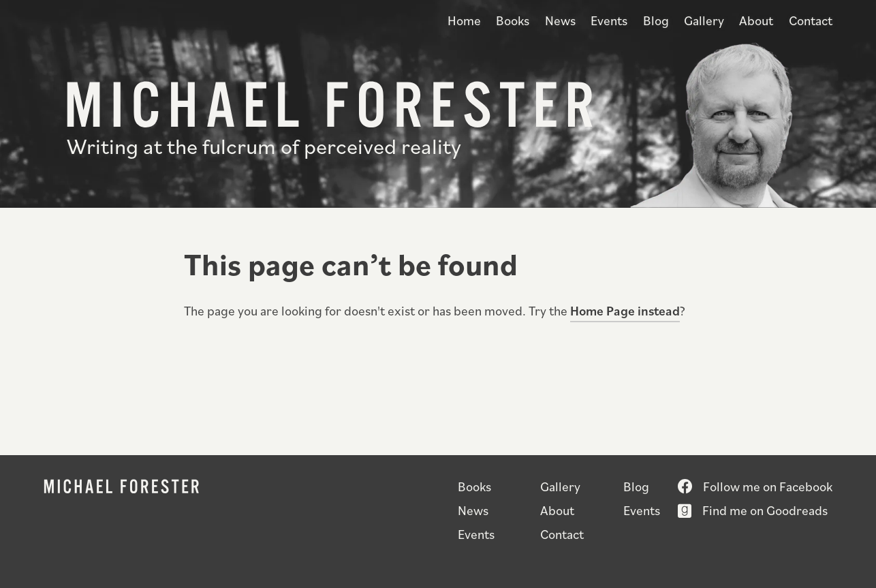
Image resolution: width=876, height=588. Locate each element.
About (756, 20)
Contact (811, 20)
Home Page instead (625, 310)
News (560, 20)
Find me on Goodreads (765, 510)
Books (513, 20)
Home (464, 20)
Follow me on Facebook (768, 486)
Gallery (704, 20)
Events (609, 20)
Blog (656, 20)
